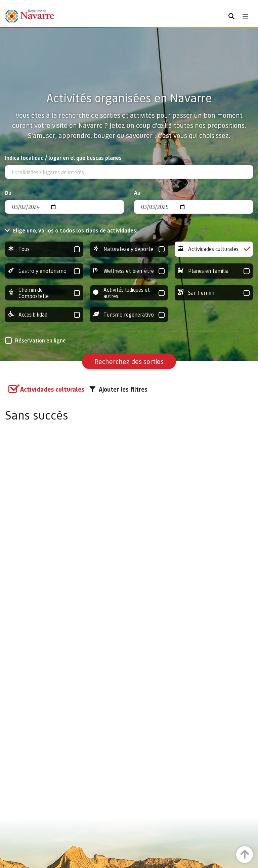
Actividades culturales (214, 249)
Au (137, 193)
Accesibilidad (44, 315)
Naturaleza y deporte (129, 249)
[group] (44, 249)
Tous (44, 249)
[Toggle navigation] (245, 16)
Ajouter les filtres (118, 389)
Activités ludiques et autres (129, 293)
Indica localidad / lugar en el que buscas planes (63, 158)
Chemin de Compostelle (44, 293)
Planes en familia (214, 271)
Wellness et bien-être (129, 271)
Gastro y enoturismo (44, 271)
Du (8, 193)
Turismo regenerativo (129, 315)
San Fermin (214, 293)
